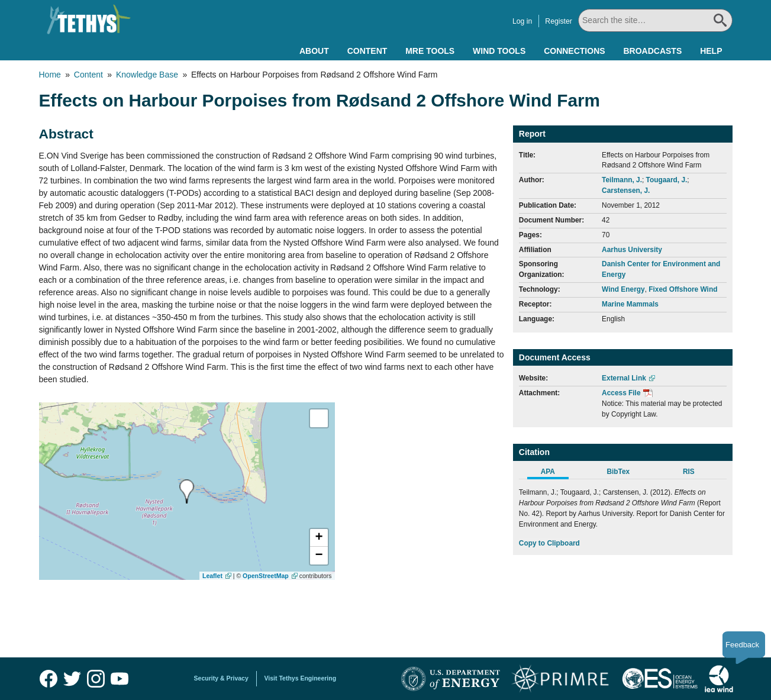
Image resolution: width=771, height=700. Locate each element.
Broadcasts (652, 51)
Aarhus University (632, 250)
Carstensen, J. (626, 191)
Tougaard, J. (667, 180)
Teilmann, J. (622, 180)
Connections (574, 51)
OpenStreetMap (266, 576)
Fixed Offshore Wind (683, 289)
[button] (319, 538)
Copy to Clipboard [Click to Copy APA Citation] (549, 543)
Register (559, 21)
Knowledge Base (147, 75)
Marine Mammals (630, 304)
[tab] (554, 473)
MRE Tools (430, 51)
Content (367, 51)
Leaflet (212, 576)
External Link (624, 378)
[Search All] (655, 20)
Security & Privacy (221, 678)
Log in (522, 21)
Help (711, 51)
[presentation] (187, 491)
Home (50, 75)
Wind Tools (499, 51)
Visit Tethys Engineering (301, 678)
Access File (621, 393)
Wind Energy (623, 289)
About (314, 51)
